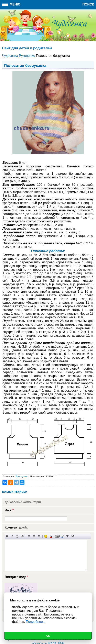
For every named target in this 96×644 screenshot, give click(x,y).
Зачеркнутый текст (23, 536)
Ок (48, 636)
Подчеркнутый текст (17, 536)
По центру (34, 536)
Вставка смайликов (46, 536)
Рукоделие (22, 477)
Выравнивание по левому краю (29, 536)
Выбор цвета (51, 536)
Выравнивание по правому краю (39, 536)
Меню (11, 4)
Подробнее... (36, 622)
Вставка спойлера (73, 536)
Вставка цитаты (62, 536)
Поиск (88, 4)
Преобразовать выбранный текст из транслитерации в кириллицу (68, 536)
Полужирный (7, 536)
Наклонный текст (12, 536)
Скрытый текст (57, 536)
